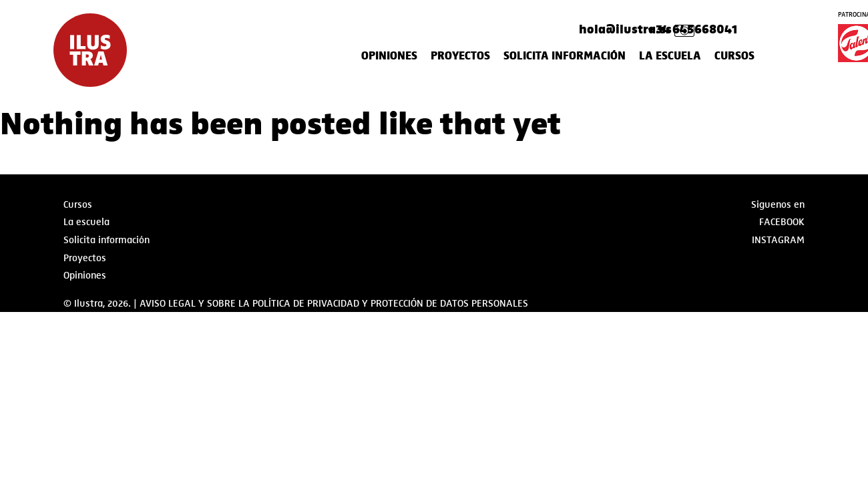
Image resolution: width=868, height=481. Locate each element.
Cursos (734, 56)
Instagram (778, 240)
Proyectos (460, 56)
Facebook (782, 222)
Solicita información (565, 56)
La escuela (670, 56)
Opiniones (389, 56)
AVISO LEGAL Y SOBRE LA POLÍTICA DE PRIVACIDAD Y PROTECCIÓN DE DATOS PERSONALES (334, 303)
